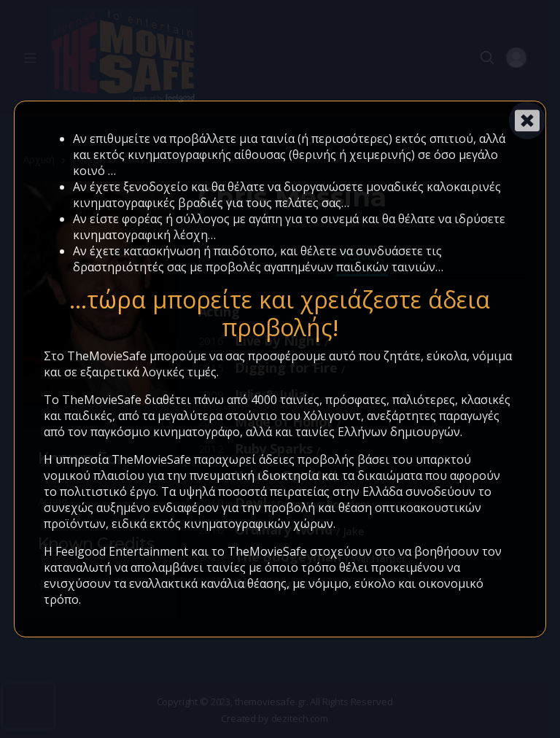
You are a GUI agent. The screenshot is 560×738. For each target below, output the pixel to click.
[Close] (527, 120)
